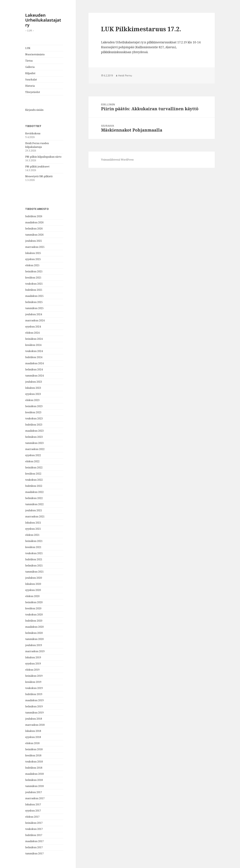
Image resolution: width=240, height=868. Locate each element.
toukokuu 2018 (34, 762)
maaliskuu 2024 (34, 363)
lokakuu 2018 (33, 731)
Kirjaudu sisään (34, 110)
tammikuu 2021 (34, 572)
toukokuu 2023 (34, 418)
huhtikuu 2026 (34, 216)
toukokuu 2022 (34, 480)
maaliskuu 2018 (34, 774)
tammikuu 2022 (34, 504)
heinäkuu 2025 (34, 271)
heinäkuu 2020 (34, 602)
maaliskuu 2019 (34, 700)
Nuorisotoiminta (35, 54)
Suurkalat (31, 79)
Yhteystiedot (33, 92)
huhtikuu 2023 (34, 425)
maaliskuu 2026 (34, 222)
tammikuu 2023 (34, 443)
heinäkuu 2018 (34, 749)
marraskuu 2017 (35, 798)
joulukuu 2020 (34, 578)
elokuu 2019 (32, 670)
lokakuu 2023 (33, 388)
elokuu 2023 (32, 400)
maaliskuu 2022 (34, 492)
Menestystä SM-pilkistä (39, 176)
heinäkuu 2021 (34, 541)
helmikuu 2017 (34, 847)
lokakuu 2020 (33, 584)
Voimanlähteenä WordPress (117, 160)
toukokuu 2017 (34, 829)
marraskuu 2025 (35, 247)
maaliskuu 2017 (34, 841)
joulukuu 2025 (34, 241)
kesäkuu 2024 (33, 345)
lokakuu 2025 (33, 253)
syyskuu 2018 (33, 737)
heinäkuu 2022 (34, 467)
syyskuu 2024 (33, 327)
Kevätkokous (33, 133)
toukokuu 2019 (34, 688)
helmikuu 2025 (34, 302)
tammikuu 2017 (34, 853)
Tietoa (29, 61)
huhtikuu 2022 (34, 486)
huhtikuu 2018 (34, 768)
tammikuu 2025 (34, 308)
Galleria (30, 67)
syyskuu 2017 (33, 811)
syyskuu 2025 (33, 259)
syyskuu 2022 (33, 455)
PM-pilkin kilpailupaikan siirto (43, 157)
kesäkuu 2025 (33, 278)
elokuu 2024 (32, 333)
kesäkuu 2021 (33, 547)
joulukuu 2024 (34, 314)
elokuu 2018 (32, 743)
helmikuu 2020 (34, 633)
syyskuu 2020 (33, 590)
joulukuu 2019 (34, 645)
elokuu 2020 (32, 596)
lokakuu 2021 (33, 523)
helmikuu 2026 (34, 229)
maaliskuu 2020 (34, 627)
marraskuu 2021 (35, 516)
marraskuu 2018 (35, 725)
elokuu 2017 (32, 817)
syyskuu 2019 (33, 664)
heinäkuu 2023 (34, 406)
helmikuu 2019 (34, 706)
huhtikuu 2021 (34, 559)
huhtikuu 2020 (34, 621)
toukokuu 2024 (34, 351)
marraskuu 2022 (35, 449)
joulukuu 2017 (34, 792)
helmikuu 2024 (34, 369)
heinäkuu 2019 (34, 676)
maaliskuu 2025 (34, 296)
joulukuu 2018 (34, 719)
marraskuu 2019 (35, 651)
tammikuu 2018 (34, 786)
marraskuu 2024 (35, 320)
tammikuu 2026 (34, 235)
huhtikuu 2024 (34, 357)
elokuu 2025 (32, 265)
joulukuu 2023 (34, 382)
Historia (30, 86)
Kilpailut (30, 73)
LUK (28, 48)
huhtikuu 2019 (34, 694)
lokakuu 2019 (33, 657)
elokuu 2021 (32, 535)
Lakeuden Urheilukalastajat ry (43, 20)
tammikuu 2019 (34, 713)
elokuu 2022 (32, 461)
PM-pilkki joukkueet (37, 166)
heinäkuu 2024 (34, 339)
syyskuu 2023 (33, 394)
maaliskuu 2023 (34, 431)
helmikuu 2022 (34, 498)
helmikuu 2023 (34, 437)
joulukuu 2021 (34, 510)
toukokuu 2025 (34, 284)
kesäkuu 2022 (33, 474)
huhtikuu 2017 (34, 835)
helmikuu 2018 (34, 780)
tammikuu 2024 (34, 376)
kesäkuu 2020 (33, 608)
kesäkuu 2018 (33, 755)
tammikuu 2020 (34, 639)
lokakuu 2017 (33, 804)
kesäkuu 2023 (33, 412)
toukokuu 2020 (34, 615)
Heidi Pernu (125, 76)
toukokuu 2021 (34, 553)
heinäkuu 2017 (34, 823)
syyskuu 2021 (33, 529)
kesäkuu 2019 (33, 682)
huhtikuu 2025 (34, 290)
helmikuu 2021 (34, 565)
